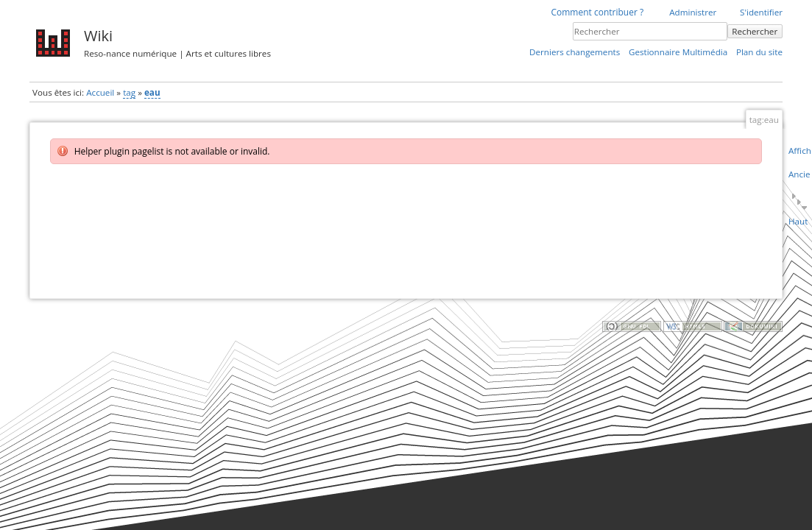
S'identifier (761, 12)
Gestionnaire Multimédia (678, 52)
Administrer (693, 12)
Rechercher (755, 31)
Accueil (100, 92)
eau (152, 92)
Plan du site (759, 52)
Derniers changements (575, 52)
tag (129, 92)
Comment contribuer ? (597, 12)
